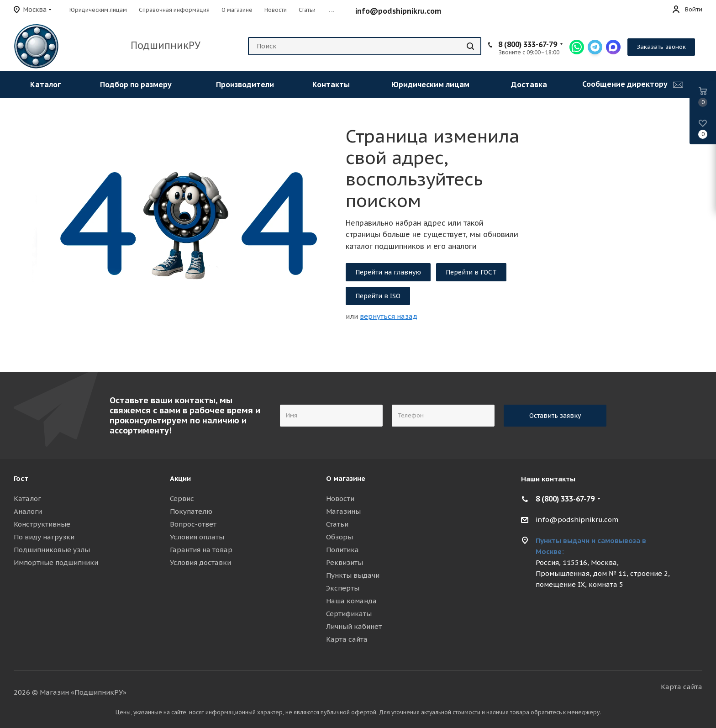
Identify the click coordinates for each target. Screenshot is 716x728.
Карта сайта (347, 639)
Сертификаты (349, 614)
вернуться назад (389, 316)
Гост (21, 478)
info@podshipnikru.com (398, 11)
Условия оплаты (197, 537)
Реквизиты (345, 562)
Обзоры (340, 537)
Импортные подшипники (56, 562)
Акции (180, 478)
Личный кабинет (354, 626)
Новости (340, 499)
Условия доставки (200, 562)
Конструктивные (42, 524)
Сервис (182, 499)
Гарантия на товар (201, 550)
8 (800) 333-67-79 (528, 44)
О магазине (346, 478)
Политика (342, 550)
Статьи (337, 524)
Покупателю (191, 511)
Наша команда (351, 601)
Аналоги (28, 511)
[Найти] (470, 46)
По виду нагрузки (44, 537)
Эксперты (343, 588)
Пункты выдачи (353, 575)
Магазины (343, 511)
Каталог (27, 499)
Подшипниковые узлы (52, 550)
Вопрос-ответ (193, 524)
